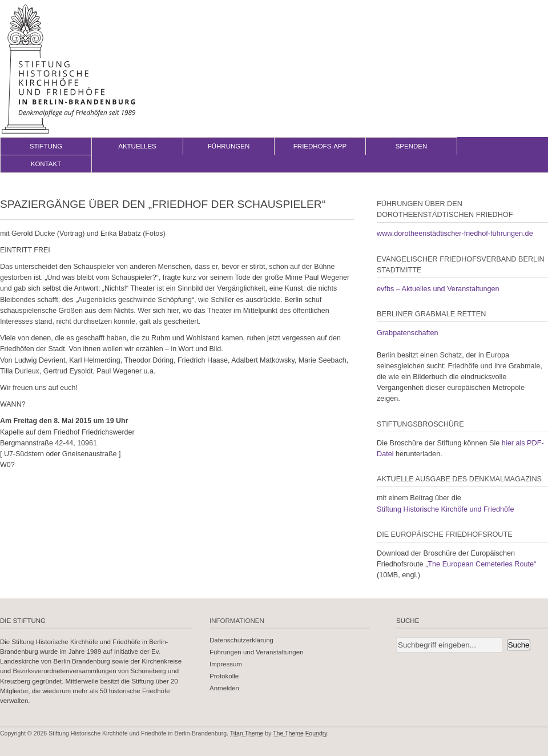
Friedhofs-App (320, 146)
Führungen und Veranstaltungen (257, 652)
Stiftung (46, 146)
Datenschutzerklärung (241, 640)
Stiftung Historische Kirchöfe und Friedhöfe (446, 509)
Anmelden (224, 688)
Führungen (229, 146)
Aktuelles (137, 146)
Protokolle (224, 676)
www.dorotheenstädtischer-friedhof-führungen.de (455, 234)
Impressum (226, 664)
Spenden (412, 146)
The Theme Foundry (300, 733)
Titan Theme (247, 733)
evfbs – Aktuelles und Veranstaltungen (438, 289)
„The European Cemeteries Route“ (481, 564)
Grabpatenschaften (408, 333)
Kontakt (46, 164)
